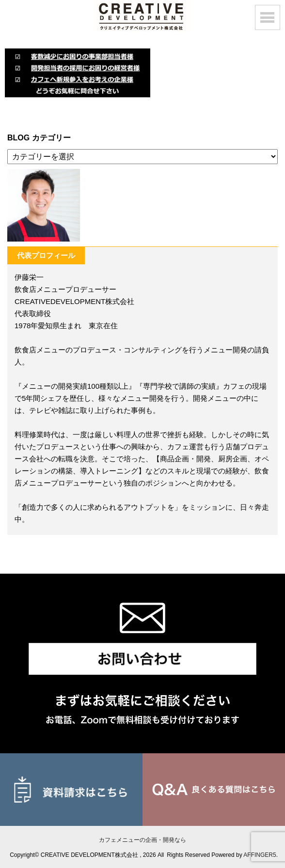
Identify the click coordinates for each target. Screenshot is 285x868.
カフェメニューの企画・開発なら (142, 840)
